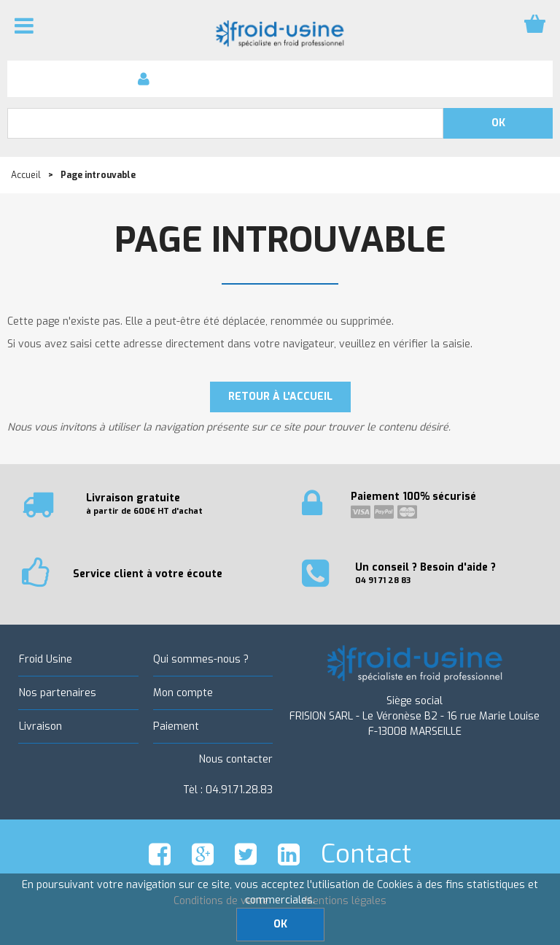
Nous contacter (236, 759)
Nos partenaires (57, 693)
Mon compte (183, 693)
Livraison (40, 726)
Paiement (176, 726)
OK (280, 924)
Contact (366, 854)
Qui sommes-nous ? (201, 659)
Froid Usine (45, 659)
